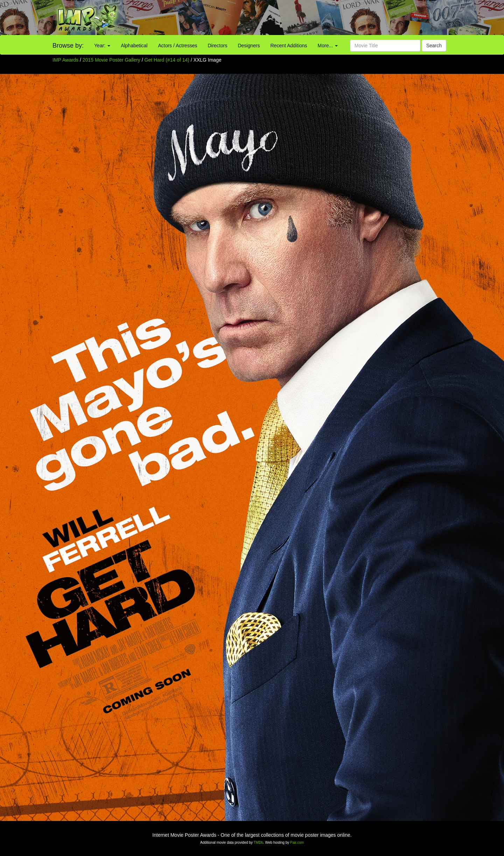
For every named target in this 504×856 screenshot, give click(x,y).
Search (434, 46)
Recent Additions (289, 46)
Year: (102, 46)
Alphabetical (134, 46)
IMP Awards (65, 60)
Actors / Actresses (177, 46)
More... (328, 46)
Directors (217, 46)
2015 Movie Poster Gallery (111, 60)
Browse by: (68, 46)
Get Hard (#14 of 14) (167, 60)
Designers (249, 46)
